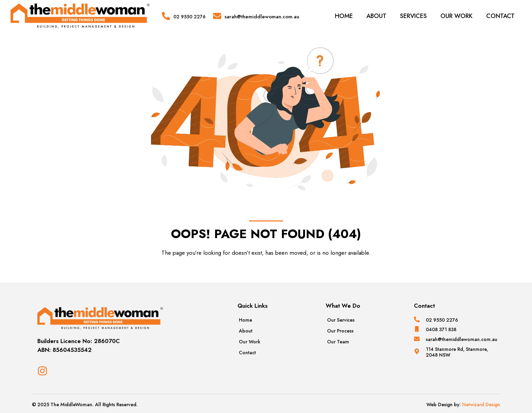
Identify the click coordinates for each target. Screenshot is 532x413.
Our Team (338, 342)
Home (344, 16)
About (376, 16)
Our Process (340, 331)
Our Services (341, 320)
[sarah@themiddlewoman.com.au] (217, 16)
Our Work (457, 16)
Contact (500, 16)
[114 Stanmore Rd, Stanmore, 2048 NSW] (417, 351)
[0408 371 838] (417, 329)
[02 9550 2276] (166, 16)
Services (413, 16)
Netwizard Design (480, 405)
